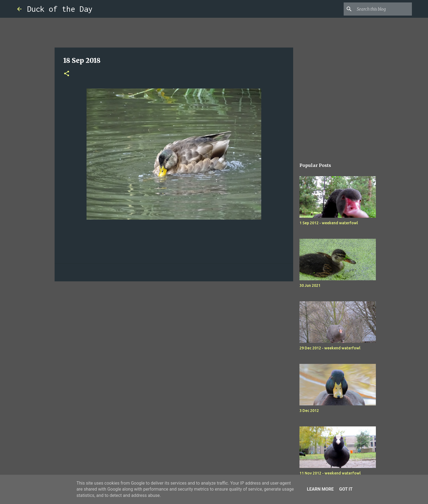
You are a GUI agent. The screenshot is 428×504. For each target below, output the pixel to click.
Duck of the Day (60, 9)
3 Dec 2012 (309, 411)
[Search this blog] (383, 9)
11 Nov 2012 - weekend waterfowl (330, 473)
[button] (67, 74)
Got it (346, 489)
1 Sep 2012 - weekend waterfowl (329, 223)
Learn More (320, 489)
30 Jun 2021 (310, 285)
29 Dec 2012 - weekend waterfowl (330, 348)
